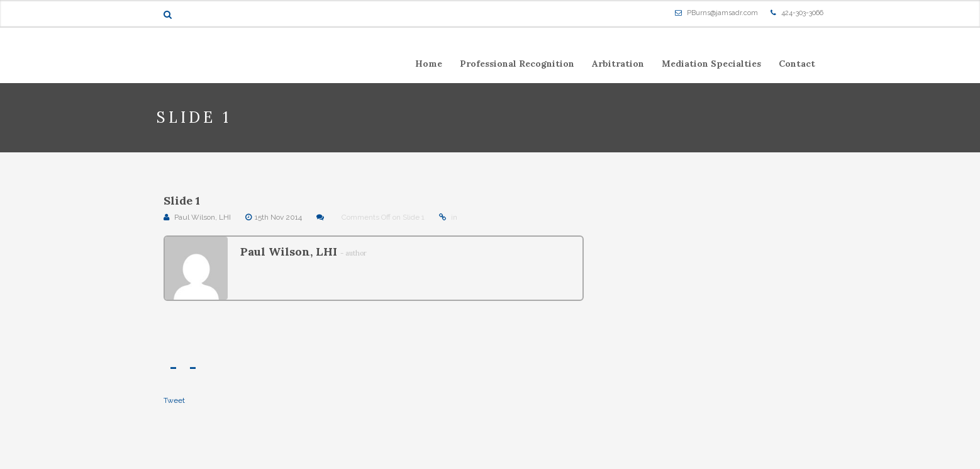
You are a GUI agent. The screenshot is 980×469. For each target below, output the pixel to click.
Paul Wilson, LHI (203, 217)
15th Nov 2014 (278, 217)
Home (429, 64)
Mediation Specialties (711, 64)
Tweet (174, 400)
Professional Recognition (517, 64)
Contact (797, 64)
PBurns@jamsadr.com (722, 13)
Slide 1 (182, 201)
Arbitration (618, 64)
